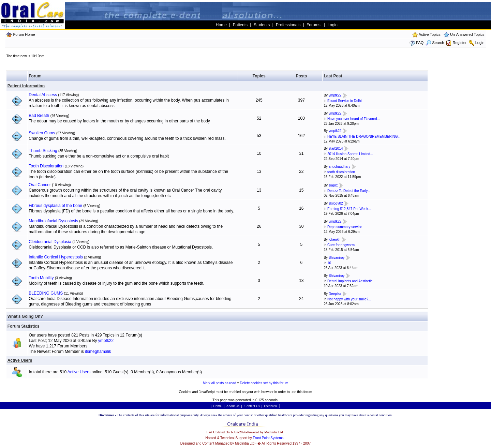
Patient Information (26, 86)
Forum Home (24, 34)
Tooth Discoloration (46, 166)
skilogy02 (336, 203)
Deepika (335, 294)
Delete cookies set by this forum (264, 383)
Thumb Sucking (43, 151)
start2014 (336, 148)
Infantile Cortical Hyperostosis (56, 257)
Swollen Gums (42, 133)
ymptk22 (335, 95)
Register (460, 43)
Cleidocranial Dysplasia (50, 242)
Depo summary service (345, 227)
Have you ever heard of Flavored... (354, 119)
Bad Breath (39, 116)
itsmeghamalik (98, 352)
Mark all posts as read (220, 383)
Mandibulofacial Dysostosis (53, 221)
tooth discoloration (341, 172)
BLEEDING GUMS (46, 293)
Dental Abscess (43, 95)
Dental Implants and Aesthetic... (351, 281)
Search (435, 43)
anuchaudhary (339, 167)
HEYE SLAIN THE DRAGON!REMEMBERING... (364, 137)
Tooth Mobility (41, 278)
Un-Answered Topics (467, 34)
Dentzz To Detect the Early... (349, 191)
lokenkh (334, 240)
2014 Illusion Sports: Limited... (350, 154)
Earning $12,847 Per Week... (349, 209)
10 (329, 263)
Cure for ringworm (341, 245)
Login (480, 43)
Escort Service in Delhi (345, 101)
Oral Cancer (40, 185)
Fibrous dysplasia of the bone (55, 206)
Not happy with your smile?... (349, 299)
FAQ (420, 43)
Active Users (20, 360)
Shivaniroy (337, 258)
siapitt (333, 185)
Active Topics (430, 34)
